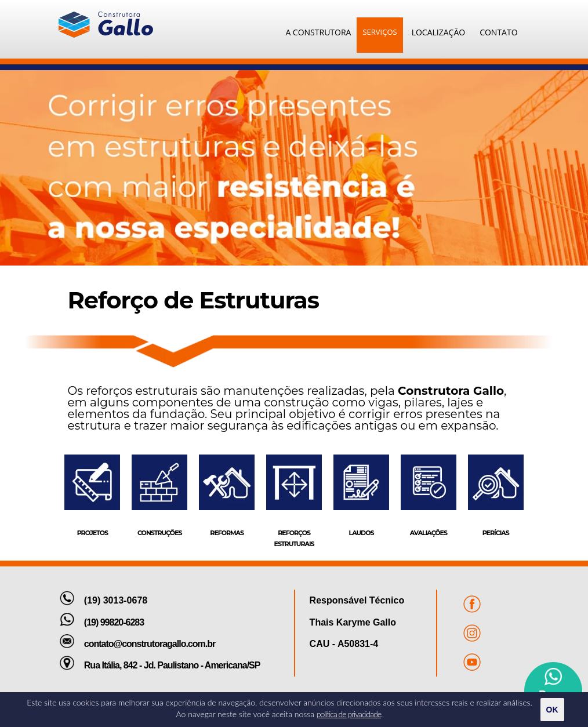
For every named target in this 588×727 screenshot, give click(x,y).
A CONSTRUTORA (318, 32)
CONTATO (498, 32)
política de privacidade (349, 714)
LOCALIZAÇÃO (439, 32)
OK (552, 710)
